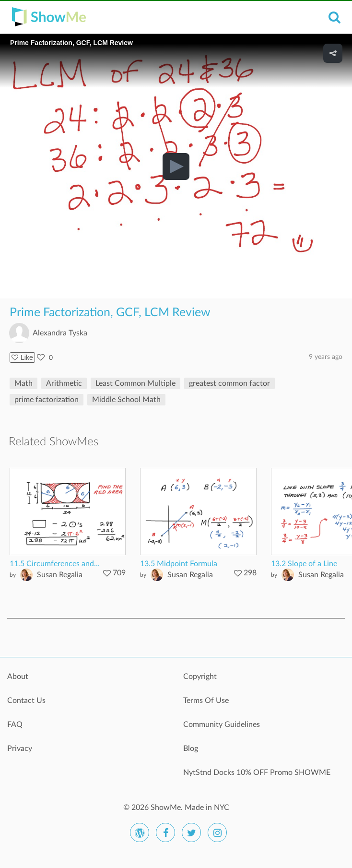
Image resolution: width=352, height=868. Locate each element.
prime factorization (47, 400)
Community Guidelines (222, 725)
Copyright (200, 677)
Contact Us (26, 701)
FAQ (15, 725)
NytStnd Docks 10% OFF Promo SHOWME (257, 773)
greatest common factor (229, 383)
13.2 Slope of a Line (304, 564)
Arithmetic (64, 383)
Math (23, 383)
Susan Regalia (60, 575)
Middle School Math (126, 400)
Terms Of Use (206, 701)
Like (22, 357)
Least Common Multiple (135, 383)
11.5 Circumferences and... (55, 564)
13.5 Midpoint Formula (179, 564)
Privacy (20, 749)
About (18, 677)
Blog (191, 749)
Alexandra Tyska (60, 333)
